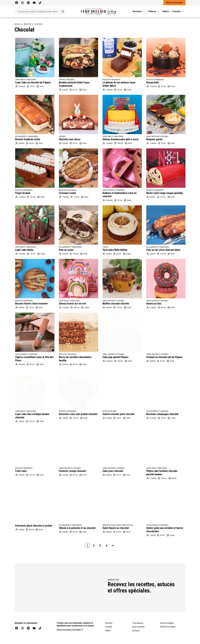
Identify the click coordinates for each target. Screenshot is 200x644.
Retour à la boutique (174, 3)
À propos (136, 631)
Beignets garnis (154, 139)
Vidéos (166, 11)
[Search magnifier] (63, 12)
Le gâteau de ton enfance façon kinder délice (119, 84)
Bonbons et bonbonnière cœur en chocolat (120, 195)
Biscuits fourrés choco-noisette (31, 304)
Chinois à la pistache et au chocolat (77, 528)
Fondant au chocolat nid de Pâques (164, 357)
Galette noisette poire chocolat (119, 414)
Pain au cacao (66, 250)
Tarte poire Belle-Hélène (115, 250)
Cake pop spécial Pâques (115, 357)
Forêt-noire (21, 471)
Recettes (140, 12)
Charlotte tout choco (70, 139)
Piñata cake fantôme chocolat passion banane (162, 473)
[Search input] (39, 12)
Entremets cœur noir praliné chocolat (78, 414)
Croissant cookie (68, 193)
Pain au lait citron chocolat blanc (163, 250)
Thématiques (138, 623)
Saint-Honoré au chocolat (116, 528)
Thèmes (155, 12)
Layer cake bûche (24, 250)
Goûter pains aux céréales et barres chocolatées (165, 530)
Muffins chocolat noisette (116, 304)
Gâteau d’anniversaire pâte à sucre (121, 139)
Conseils (179, 12)
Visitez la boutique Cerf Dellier (69, 630)
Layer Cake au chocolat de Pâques (33, 82)
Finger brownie (23, 193)
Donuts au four (154, 304)
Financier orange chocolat (72, 471)
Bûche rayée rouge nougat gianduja (165, 193)
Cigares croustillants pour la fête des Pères (34, 359)
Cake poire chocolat (113, 471)
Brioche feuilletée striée (28, 139)
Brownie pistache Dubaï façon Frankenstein (74, 84)
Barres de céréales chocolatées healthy (75, 359)
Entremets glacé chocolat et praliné (34, 526)
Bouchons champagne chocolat (162, 414)
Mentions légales (167, 623)
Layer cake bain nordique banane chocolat (32, 416)
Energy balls (153, 82)
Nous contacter (139, 627)
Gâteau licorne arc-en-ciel (72, 304)
